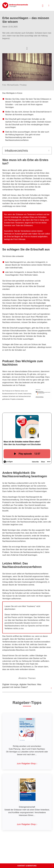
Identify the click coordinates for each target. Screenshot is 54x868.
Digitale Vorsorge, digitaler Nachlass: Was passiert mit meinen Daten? (22, 686)
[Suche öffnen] (43, 5)
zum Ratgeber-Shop (26, 764)
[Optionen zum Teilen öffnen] (27, 48)
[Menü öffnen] (49, 5)
